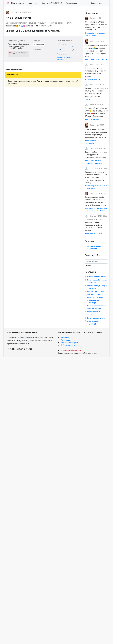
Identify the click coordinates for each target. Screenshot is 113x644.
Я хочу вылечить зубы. (67, 47)
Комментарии (72, 3)
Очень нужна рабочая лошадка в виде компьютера (95, 300)
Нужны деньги (39, 44)
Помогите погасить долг (96, 318)
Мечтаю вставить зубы (67, 50)
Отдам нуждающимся (93, 79)
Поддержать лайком (18, 53)
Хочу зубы (63, 44)
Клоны (87, 99)
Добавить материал (69, 345)
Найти (89, 266)
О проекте (65, 337)
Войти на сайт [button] (97, 3)
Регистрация (66, 340)
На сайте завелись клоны (96, 277)
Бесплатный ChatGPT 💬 (52, 3)
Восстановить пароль (69, 343)
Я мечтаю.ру (16, 3)
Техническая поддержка (71, 350)
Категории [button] (32, 3)
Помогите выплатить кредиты (96, 59)
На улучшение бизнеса (93, 233)
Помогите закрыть (92, 119)
